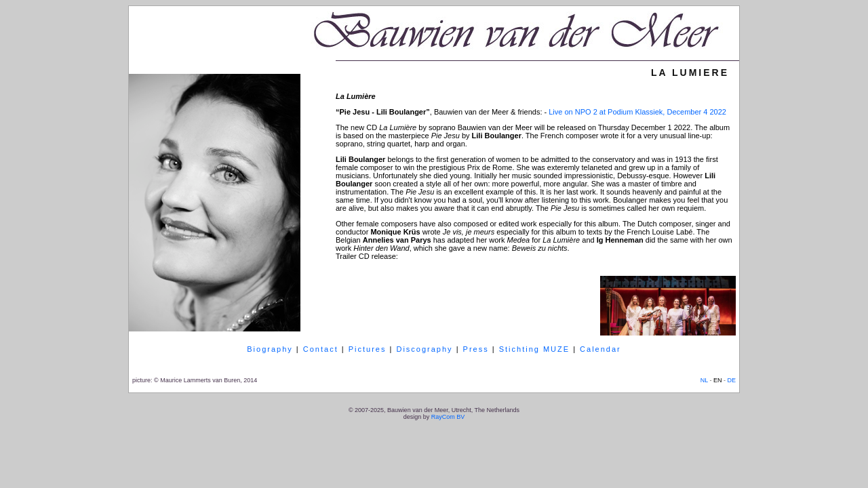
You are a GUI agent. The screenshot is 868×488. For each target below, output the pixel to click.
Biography (270, 349)
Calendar (600, 349)
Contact (321, 349)
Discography (424, 349)
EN (718, 380)
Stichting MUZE (534, 349)
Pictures (368, 349)
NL (704, 380)
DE (731, 380)
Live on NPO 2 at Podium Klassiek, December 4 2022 (637, 112)
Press (476, 349)
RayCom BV (448, 417)
